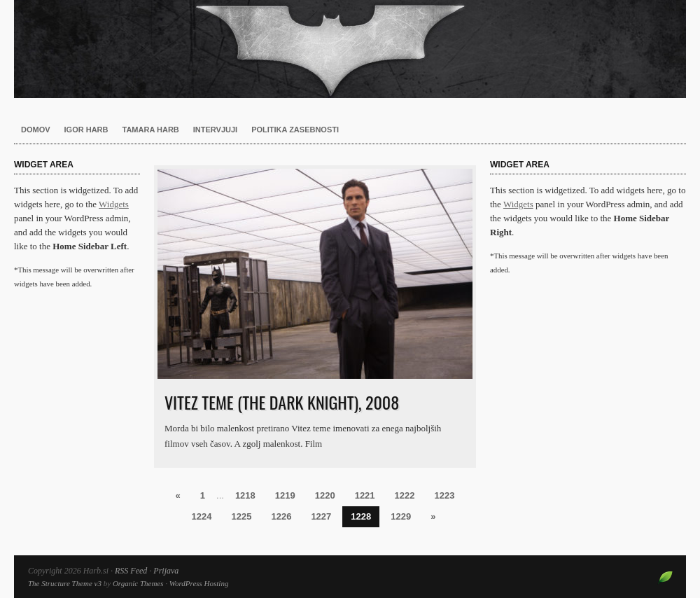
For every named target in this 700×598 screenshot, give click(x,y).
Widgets (114, 204)
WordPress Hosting (199, 583)
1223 (445, 495)
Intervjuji (215, 130)
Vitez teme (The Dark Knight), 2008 (282, 402)
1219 (285, 495)
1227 (321, 516)
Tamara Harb (151, 130)
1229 (401, 516)
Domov (36, 130)
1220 (325, 495)
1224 (202, 516)
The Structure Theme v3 (65, 583)
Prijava (166, 571)
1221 (365, 495)
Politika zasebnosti (295, 130)
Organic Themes (138, 583)
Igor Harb (86, 130)
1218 (245, 495)
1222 (405, 495)
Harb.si (350, 49)
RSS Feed (131, 571)
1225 (242, 516)
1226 (281, 516)
